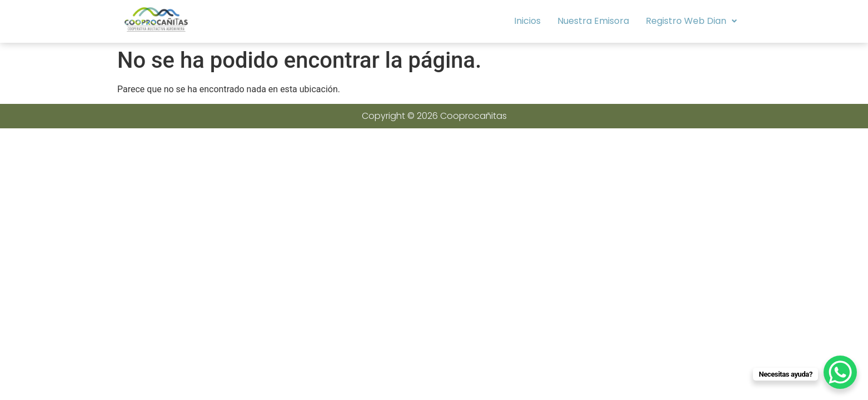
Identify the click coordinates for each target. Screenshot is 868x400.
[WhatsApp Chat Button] (840, 372)
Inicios (527, 21)
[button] (691, 21)
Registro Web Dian (691, 21)
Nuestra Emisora (593, 21)
